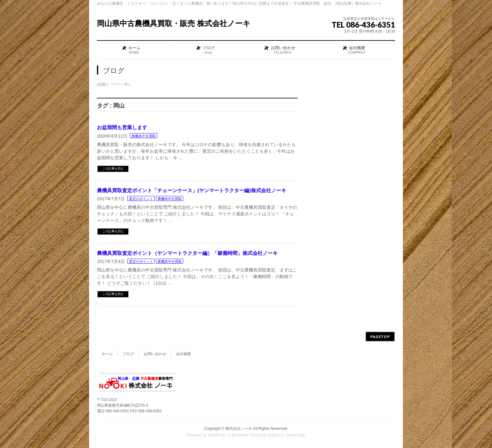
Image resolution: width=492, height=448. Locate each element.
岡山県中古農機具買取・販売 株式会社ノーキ (174, 23)
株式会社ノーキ (239, 429)
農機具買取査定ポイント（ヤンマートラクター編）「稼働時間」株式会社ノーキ (187, 253)
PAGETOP (380, 337)
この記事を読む (113, 169)
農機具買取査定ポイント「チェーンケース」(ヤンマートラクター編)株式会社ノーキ (192, 190)
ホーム (107, 354)
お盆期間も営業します (122, 127)
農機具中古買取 (144, 136)
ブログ (128, 354)
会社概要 (184, 354)
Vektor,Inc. (276, 435)
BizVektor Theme (246, 435)
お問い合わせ (155, 354)
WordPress (217, 435)
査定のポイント (141, 199)
